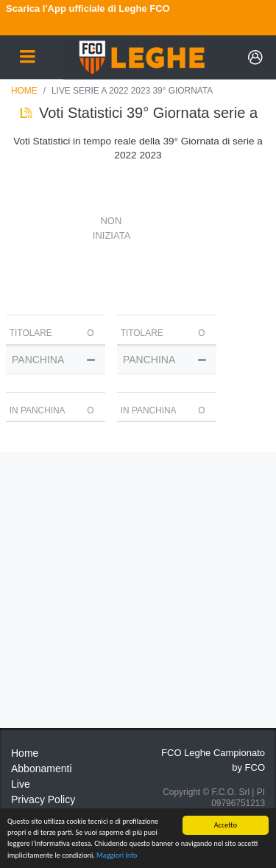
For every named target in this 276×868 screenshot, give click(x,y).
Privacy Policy (43, 799)
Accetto (226, 825)
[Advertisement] (138, 590)
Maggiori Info (117, 855)
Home (24, 91)
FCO (255, 767)
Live (21, 784)
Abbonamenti (42, 769)
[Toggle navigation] (27, 57)
